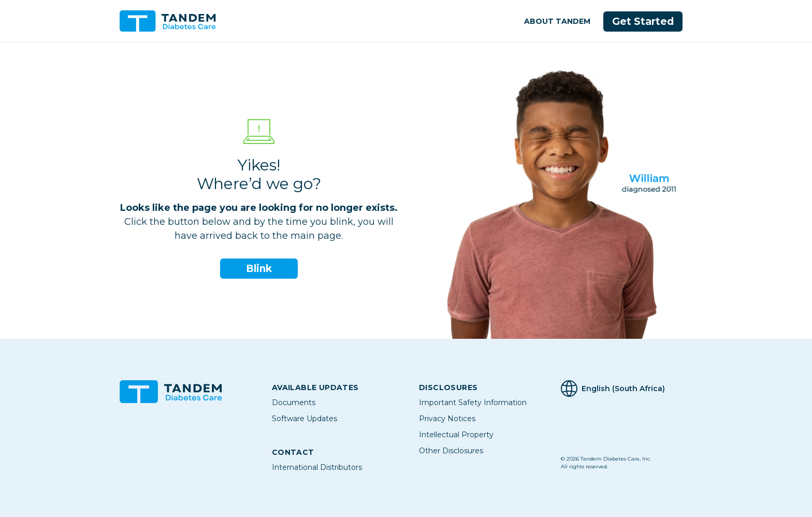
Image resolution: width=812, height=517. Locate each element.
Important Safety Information (473, 403)
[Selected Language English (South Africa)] (627, 389)
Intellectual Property (456, 435)
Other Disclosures (451, 451)
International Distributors (317, 467)
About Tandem (556, 21)
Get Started (643, 21)
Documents (294, 403)
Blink (259, 269)
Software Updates (304, 419)
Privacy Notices (447, 419)
